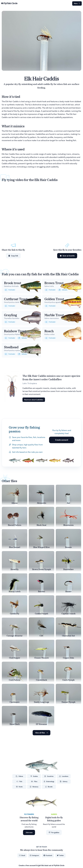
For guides (54, 832)
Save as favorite (67, 256)
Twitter (60, 855)
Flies (34, 781)
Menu (77, 3)
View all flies (42, 733)
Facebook (48, 855)
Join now (29, 832)
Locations (64, 776)
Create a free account (42, 865)
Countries (49, 776)
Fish (19, 781)
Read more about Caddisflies (34, 400)
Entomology (49, 781)
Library (64, 781)
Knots (19, 787)
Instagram (34, 855)
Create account (62, 440)
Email (22, 855)
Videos (19, 776)
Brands (49, 787)
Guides (34, 776)
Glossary (34, 787)
